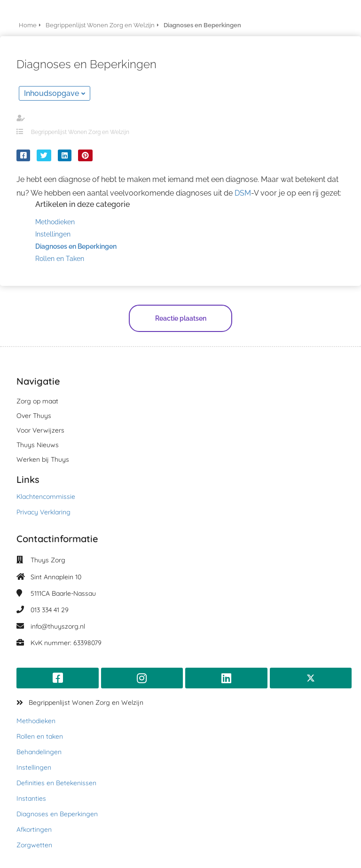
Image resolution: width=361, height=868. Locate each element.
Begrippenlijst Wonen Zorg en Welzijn (80, 132)
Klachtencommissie (46, 497)
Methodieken (36, 721)
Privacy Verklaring (43, 512)
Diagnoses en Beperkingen (57, 814)
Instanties (31, 798)
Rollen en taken (40, 736)
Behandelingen (39, 752)
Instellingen (34, 767)
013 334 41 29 (50, 610)
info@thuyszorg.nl (58, 626)
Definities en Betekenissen (56, 783)
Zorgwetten (34, 845)
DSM (243, 193)
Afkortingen (34, 829)
